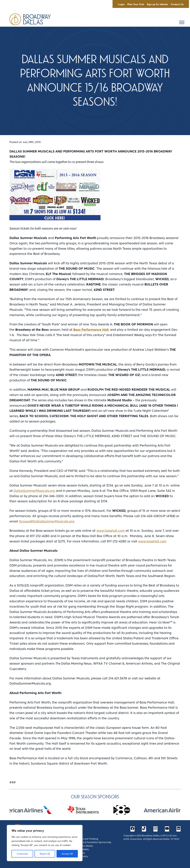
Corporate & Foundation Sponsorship (92, 842)
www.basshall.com (111, 531)
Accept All (67, 854)
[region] (45, 843)
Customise (22, 854)
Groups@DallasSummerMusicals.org (47, 521)
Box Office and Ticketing (86, 839)
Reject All (45, 854)
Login (121, 4)
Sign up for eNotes (157, 4)
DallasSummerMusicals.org (34, 491)
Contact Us (177, 4)
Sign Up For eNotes (83, 846)
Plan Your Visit (136, 4)
